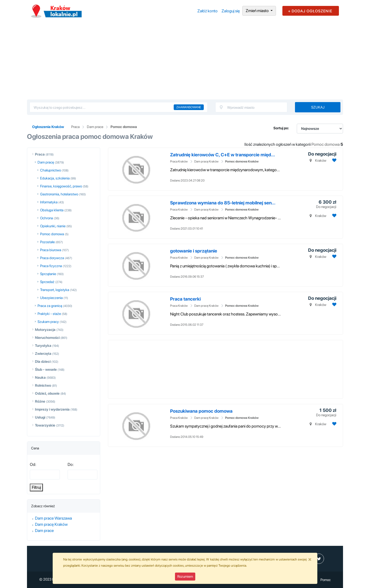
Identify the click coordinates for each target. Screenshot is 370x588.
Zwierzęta (43, 354)
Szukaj (318, 107)
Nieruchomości (47, 338)
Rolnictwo (43, 385)
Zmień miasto (258, 11)
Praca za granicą (50, 306)
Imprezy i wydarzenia (52, 409)
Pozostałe (47, 242)
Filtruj (36, 487)
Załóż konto (207, 11)
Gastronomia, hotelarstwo (59, 194)
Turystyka (43, 346)
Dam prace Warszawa (53, 518)
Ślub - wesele (46, 369)
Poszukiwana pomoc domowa (201, 411)
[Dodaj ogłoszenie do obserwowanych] (334, 160)
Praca (75, 127)
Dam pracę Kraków (51, 524)
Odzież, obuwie (47, 393)
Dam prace (95, 127)
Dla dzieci (43, 361)
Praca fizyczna (51, 266)
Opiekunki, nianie (53, 226)
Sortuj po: (281, 128)
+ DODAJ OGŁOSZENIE (310, 11)
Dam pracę (46, 162)
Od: (33, 464)
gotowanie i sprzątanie (194, 251)
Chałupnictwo (50, 170)
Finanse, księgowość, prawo (61, 186)
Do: (71, 464)
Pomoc (326, 580)
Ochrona (47, 218)
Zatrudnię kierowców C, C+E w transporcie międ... (223, 155)
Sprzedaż (47, 282)
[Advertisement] (185, 61)
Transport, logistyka (55, 290)
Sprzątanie (48, 274)
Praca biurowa (51, 250)
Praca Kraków (179, 161)
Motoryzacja (45, 330)
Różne (40, 401)
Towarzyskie (45, 425)
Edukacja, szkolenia (55, 178)
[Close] (310, 559)
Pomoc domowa (124, 127)
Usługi (40, 417)
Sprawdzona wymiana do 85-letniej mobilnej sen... (223, 203)
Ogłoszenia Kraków (48, 127)
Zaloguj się (231, 11)
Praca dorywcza (52, 258)
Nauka (40, 377)
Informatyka (49, 202)
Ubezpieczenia (51, 298)
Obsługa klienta (52, 210)
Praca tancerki (185, 299)
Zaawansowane (189, 107)
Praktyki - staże (49, 314)
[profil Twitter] (319, 559)
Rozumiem (185, 576)
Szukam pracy (48, 322)
